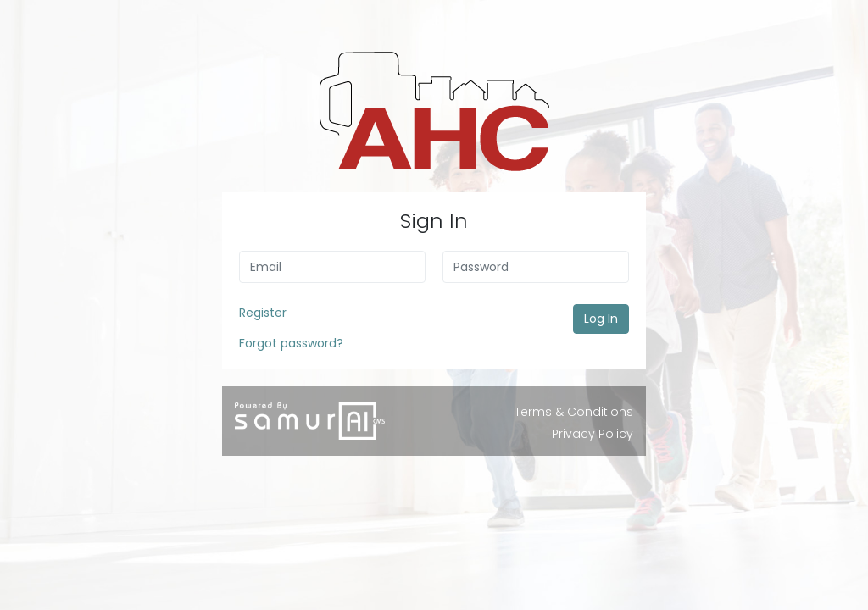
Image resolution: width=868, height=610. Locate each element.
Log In (601, 319)
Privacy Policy (593, 434)
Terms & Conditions (574, 412)
